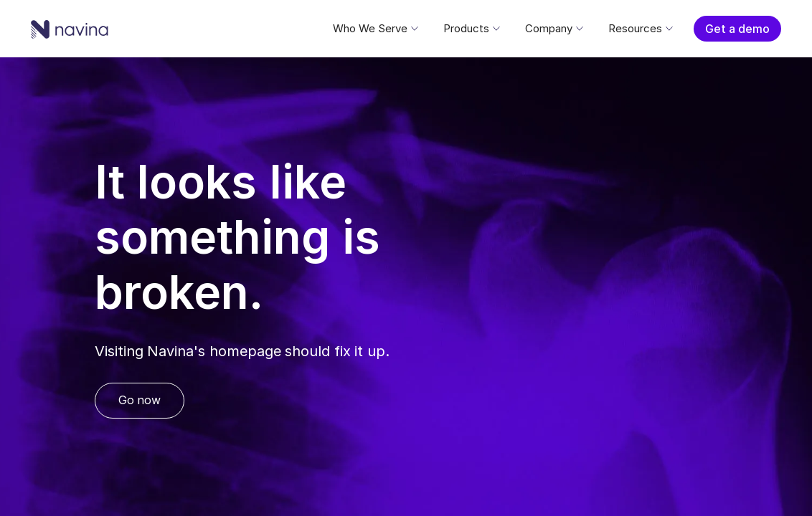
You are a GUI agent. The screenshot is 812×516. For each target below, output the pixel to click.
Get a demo (737, 29)
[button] (374, 29)
